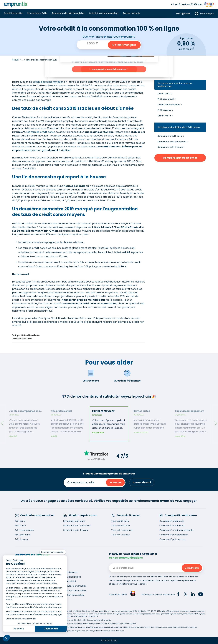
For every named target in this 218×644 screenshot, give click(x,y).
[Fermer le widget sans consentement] (53, 552)
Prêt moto (21, 526)
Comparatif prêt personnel (174, 535)
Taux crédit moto (121, 526)
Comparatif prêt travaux (172, 539)
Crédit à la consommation (104, 13)
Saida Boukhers (30, 335)
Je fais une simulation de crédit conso (179, 127)
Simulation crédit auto (170, 136)
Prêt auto (20, 521)
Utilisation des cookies (75, 590)
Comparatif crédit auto (172, 521)
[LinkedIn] (193, 595)
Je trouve (115, 482)
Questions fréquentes (127, 376)
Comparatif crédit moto (172, 526)
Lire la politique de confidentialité (21, 619)
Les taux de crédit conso (41, 132)
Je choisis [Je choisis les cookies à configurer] (19, 629)
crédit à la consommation (48, 82)
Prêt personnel (166, 99)
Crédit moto (164, 116)
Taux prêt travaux (121, 535)
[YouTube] (201, 595)
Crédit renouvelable (168, 105)
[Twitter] (186, 595)
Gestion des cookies (74, 595)
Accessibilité (70, 581)
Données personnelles (75, 586)
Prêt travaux (164, 110)
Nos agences (183, 14)
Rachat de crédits (37, 13)
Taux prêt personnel (122, 530)
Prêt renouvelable (24, 530)
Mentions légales (72, 577)
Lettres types (91, 376)
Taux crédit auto (120, 521)
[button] (6, 638)
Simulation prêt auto (74, 521)
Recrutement (70, 572)
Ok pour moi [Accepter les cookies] (51, 629)
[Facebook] (178, 595)
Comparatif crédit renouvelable (176, 530)
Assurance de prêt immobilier (68, 13)
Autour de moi (142, 482)
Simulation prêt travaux (170, 147)
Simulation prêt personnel (172, 142)
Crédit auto (164, 94)
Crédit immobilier (13, 13)
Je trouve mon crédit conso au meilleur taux (175, 85)
